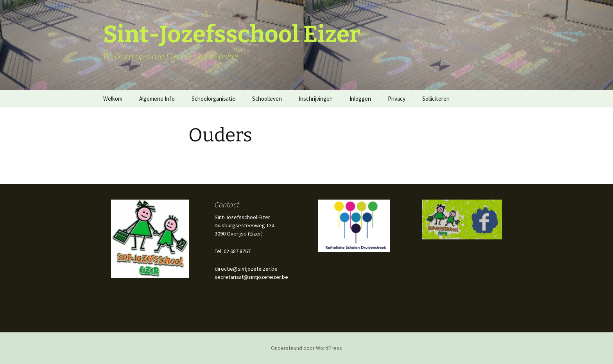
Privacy (397, 99)
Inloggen (360, 99)
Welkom (113, 99)
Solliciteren (436, 99)
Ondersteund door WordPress (306, 348)
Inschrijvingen (316, 99)
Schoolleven (267, 99)
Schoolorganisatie (213, 99)
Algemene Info (157, 99)
